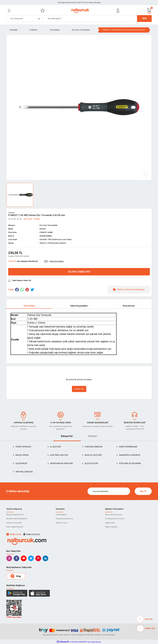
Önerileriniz (129, 306)
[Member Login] (118, 11)
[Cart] (149, 11)
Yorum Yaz (79, 389)
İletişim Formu (61, 523)
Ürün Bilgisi (29, 306)
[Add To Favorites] (145, 174)
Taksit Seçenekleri (79, 306)
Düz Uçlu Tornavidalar (49, 225)
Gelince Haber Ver (79, 272)
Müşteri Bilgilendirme (15, 515)
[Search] (97, 19)
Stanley (11, 213)
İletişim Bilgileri (111, 527)
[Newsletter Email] (109, 491)
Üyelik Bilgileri (61, 515)
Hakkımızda (110, 523)
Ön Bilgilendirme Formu (115, 519)
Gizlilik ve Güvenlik (14, 523)
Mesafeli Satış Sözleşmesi (17, 519)
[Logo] (80, 11)
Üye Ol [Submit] (143, 491)
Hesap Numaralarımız (64, 519)
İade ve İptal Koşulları (15, 527)
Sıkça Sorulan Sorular (114, 515)
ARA (144, 18)
